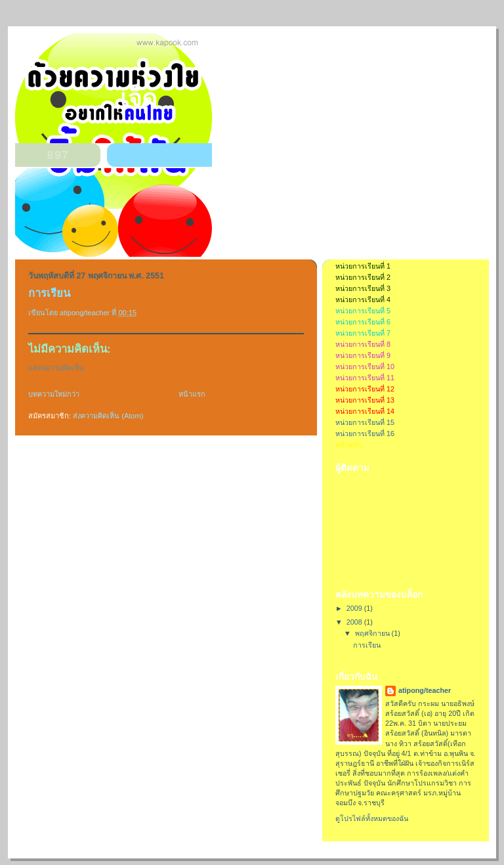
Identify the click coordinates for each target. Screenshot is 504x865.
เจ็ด (138, 99)
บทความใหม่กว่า (54, 394)
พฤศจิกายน (373, 633)
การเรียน (367, 645)
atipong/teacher (425, 690)
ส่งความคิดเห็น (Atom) (108, 416)
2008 (355, 622)
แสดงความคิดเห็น (56, 368)
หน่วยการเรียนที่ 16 (365, 433)
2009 (355, 608)
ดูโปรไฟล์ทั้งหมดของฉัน (372, 818)
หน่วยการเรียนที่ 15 (365, 422)
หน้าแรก (192, 394)
